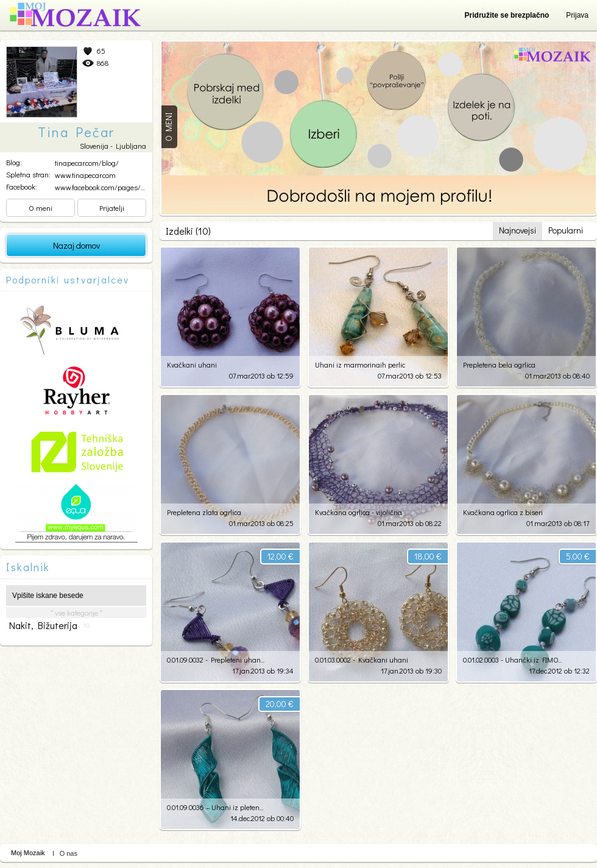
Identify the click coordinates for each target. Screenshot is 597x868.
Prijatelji (112, 208)
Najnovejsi (518, 230)
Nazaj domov (76, 245)
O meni (41, 208)
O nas (69, 853)
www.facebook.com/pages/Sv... (103, 187)
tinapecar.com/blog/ (87, 163)
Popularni (566, 230)
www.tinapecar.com (85, 175)
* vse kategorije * (76, 613)
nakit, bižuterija (49, 625)
